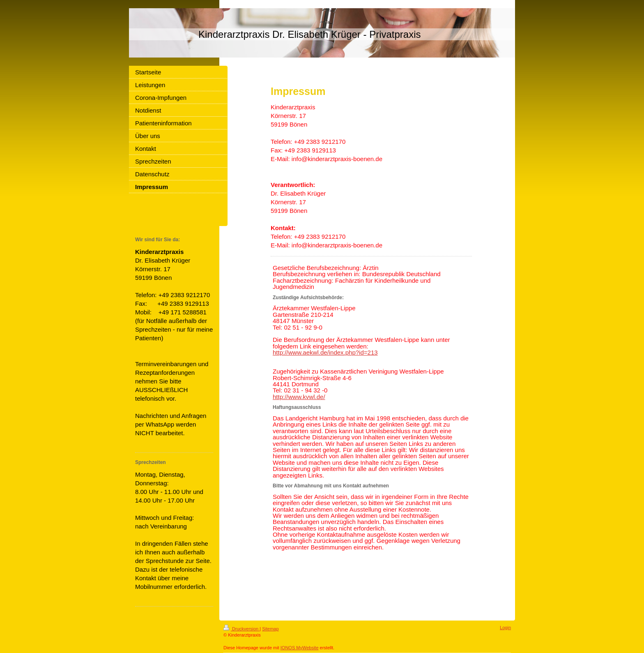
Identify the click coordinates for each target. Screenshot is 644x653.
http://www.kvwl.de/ (299, 397)
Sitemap (270, 629)
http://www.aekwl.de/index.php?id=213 (325, 352)
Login (505, 628)
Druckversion (241, 629)
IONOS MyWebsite (300, 648)
